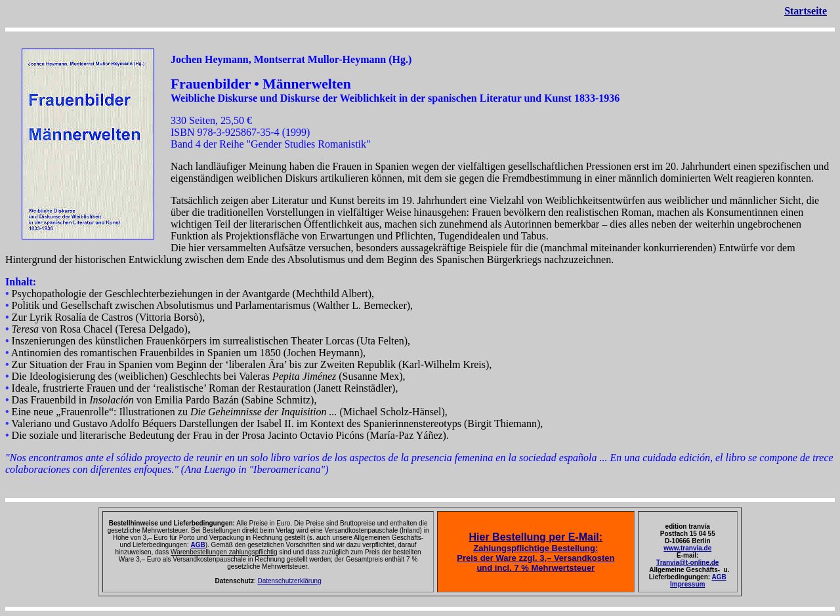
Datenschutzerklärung (289, 581)
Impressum (687, 584)
